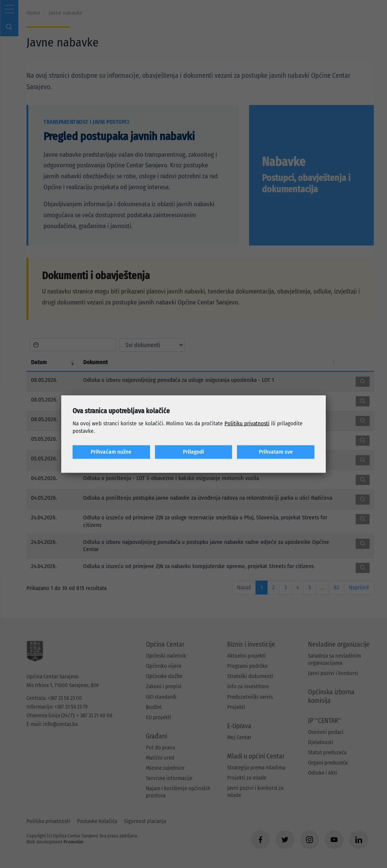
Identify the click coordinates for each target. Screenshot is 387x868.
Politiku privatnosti (247, 423)
